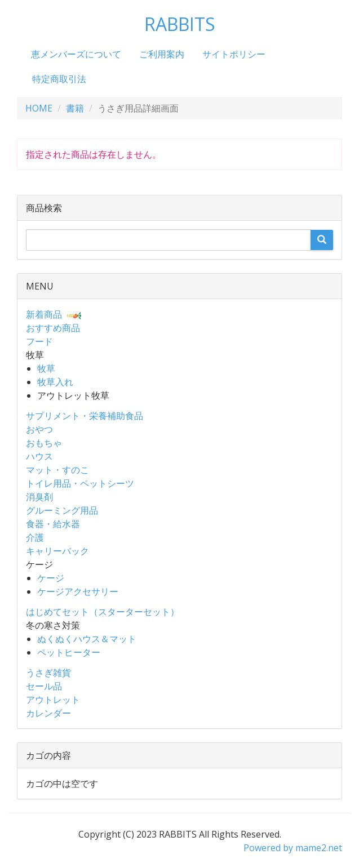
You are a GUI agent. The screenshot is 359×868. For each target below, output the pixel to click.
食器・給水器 (53, 524)
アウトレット (53, 700)
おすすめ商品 (53, 328)
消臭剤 (39, 497)
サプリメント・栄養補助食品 (85, 416)
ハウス (39, 456)
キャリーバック (57, 551)
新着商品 (44, 314)
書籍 (75, 108)
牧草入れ (55, 382)
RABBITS (180, 24)
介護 (35, 537)
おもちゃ (44, 443)
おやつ (39, 429)
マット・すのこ (57, 470)
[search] (322, 240)
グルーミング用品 (62, 510)
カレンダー (48, 713)
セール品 (44, 686)
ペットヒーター (69, 652)
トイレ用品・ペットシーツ (80, 483)
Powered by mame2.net (293, 848)
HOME (39, 108)
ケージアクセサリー (78, 591)
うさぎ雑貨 (48, 673)
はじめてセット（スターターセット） (103, 612)
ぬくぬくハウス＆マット (87, 639)
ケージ (51, 578)
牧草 (46, 368)
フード (39, 341)
